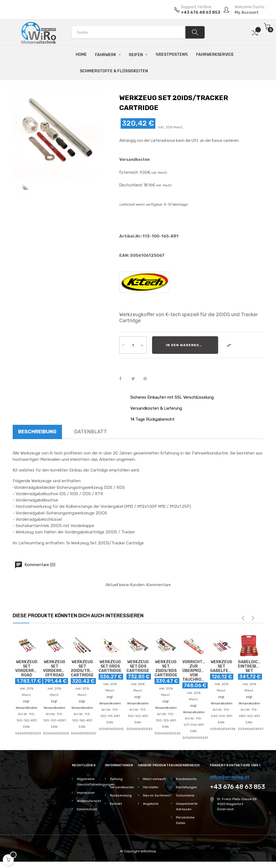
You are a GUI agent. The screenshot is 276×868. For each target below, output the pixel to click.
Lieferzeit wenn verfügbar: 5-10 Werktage (153, 204)
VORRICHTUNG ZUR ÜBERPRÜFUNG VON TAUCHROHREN (194, 671)
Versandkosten (135, 160)
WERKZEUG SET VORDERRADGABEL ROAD (27, 669)
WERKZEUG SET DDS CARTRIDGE (138, 666)
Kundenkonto (186, 779)
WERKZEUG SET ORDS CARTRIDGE (110, 666)
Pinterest (148, 379)
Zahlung (116, 779)
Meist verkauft (154, 779)
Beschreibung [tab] (37, 432)
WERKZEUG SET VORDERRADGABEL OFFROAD (54, 669)
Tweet (136, 379)
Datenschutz (87, 809)
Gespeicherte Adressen (187, 806)
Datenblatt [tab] (90, 432)
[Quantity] (133, 345)
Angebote (151, 804)
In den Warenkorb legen (192, 345)
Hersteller (151, 787)
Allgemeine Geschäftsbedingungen (91, 782)
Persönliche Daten (185, 820)
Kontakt (116, 804)
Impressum (86, 793)
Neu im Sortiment (157, 795)
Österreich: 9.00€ (135, 173)
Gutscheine (185, 795)
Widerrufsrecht (89, 801)
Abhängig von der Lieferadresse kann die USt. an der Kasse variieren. (179, 141)
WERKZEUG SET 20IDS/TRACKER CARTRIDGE (82, 669)
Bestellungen (186, 787)
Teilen (123, 379)
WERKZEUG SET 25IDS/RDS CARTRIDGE (166, 669)
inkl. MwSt (159, 173)
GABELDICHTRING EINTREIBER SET (249, 666)
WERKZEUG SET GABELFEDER (222, 666)
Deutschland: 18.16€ (137, 185)
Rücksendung (121, 795)
